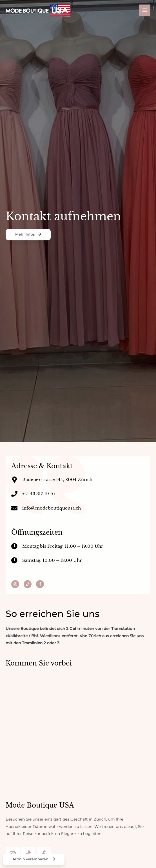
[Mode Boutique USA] (38, 10)
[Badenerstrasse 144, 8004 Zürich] (78, 723)
